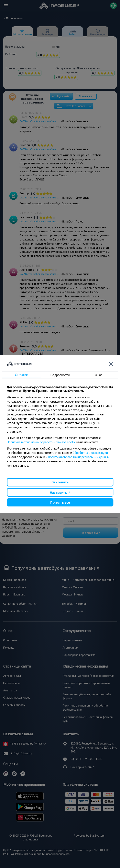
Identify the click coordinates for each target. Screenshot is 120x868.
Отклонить (60, 482)
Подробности (60, 375)
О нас (99, 375)
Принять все (60, 502)
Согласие (21, 375)
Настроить (58, 492)
